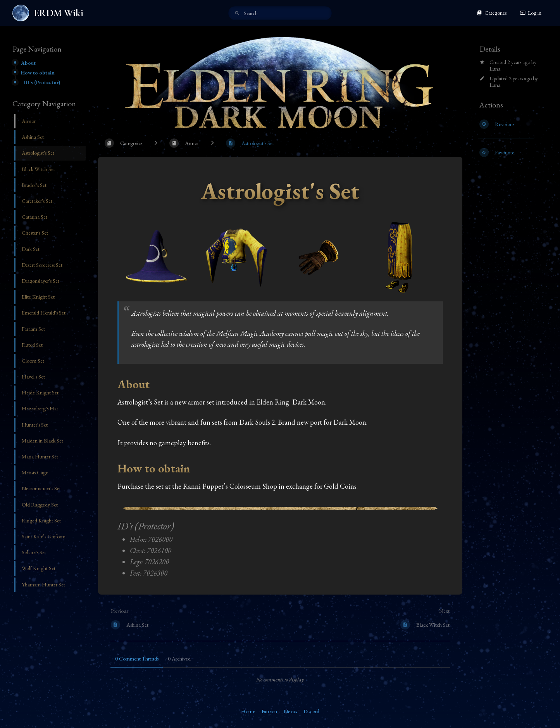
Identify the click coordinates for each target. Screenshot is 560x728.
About (28, 63)
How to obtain (38, 73)
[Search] (237, 14)
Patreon (269, 711)
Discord (311, 711)
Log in (531, 13)
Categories (492, 13)
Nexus (290, 711)
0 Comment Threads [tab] (137, 659)
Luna (495, 69)
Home (248, 711)
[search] (280, 13)
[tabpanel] (280, 680)
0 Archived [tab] (179, 659)
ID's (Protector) (42, 82)
